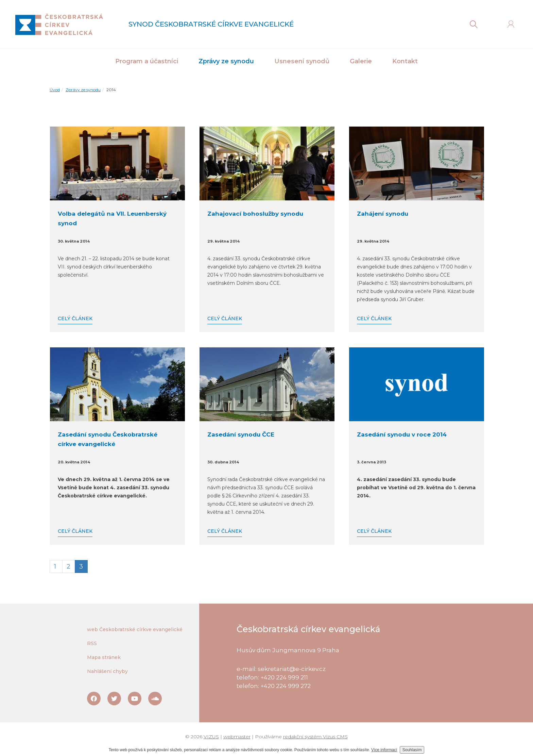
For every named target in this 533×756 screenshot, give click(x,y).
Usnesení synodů (302, 61)
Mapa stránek (104, 657)
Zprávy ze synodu (83, 90)
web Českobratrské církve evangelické (135, 629)
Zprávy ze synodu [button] (226, 61)
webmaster (237, 737)
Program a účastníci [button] (147, 61)
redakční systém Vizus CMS (315, 737)
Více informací (384, 750)
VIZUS (211, 737)
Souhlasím (412, 750)
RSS (92, 643)
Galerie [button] (361, 61)
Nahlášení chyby (107, 671)
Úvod (55, 90)
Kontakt (405, 61)
